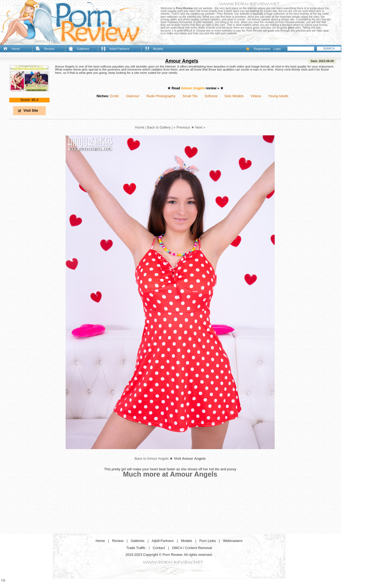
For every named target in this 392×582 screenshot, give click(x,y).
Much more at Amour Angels (170, 474)
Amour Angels (182, 61)
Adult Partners (119, 49)
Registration (262, 49)
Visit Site (31, 110)
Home (16, 49)
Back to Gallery (159, 127)
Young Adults (278, 96)
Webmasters (233, 541)
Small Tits (190, 96)
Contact (159, 548)
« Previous (182, 127)
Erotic (114, 96)
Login (277, 49)
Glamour (133, 96)
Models (158, 49)
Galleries (83, 49)
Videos (256, 96)
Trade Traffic (136, 548)
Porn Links (207, 541)
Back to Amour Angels (151, 458)
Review (49, 49)
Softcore (211, 96)
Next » (200, 127)
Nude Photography (161, 96)
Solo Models (234, 96)
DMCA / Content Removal (192, 548)
